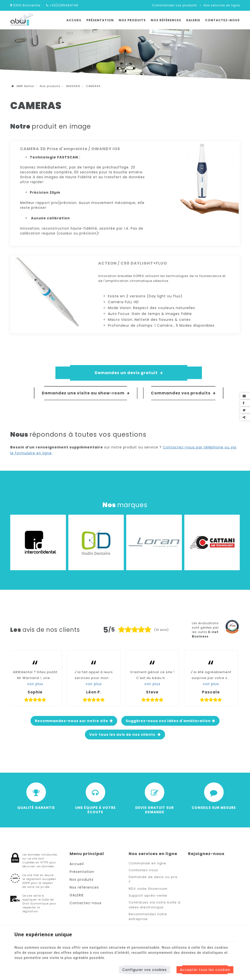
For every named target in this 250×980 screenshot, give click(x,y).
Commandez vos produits (175, 5)
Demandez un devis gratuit (129, 373)
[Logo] (22, 20)
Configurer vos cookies (145, 970)
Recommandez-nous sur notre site (72, 721)
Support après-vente (148, 896)
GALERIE (193, 20)
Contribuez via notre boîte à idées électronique (155, 905)
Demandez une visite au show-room (86, 393)
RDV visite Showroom (148, 889)
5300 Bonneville (25, 5)
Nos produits (132, 20)
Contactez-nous (222, 20)
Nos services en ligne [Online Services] (222, 5)
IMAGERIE (73, 86)
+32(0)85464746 (62, 5)
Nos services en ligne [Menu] (153, 854)
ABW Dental (23, 86)
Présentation (100, 20)
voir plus (35, 684)
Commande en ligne (147, 863)
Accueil (74, 20)
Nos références (166, 20)
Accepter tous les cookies (205, 970)
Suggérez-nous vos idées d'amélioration (168, 721)
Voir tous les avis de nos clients (123, 735)
